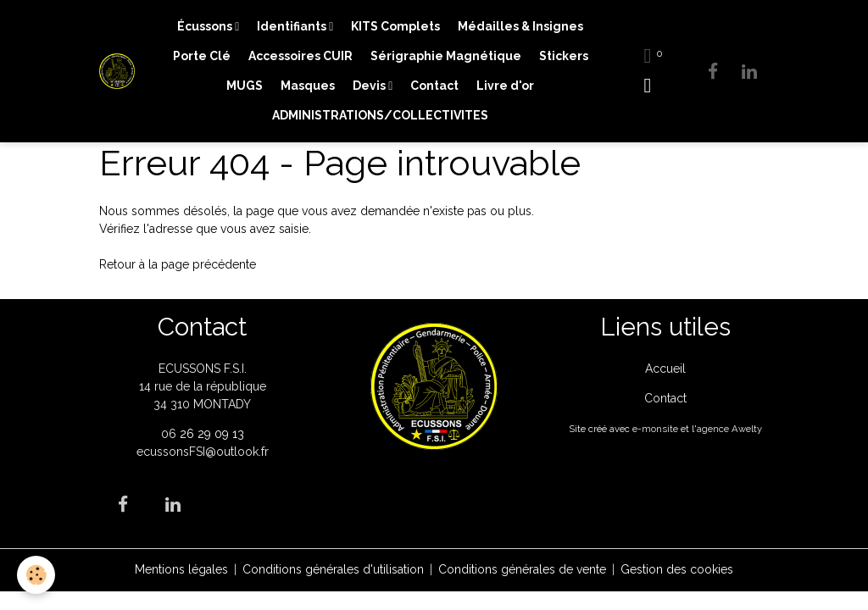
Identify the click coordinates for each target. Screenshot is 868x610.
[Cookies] (36, 575)
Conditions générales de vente (522, 569)
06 (170, 434)
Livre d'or (505, 86)
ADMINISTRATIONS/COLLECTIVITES (380, 115)
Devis (370, 86)
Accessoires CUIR (300, 56)
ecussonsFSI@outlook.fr (203, 452)
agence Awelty (729, 429)
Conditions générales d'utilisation (333, 569)
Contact (434, 86)
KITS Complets (395, 26)
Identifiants (293, 26)
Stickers (564, 56)
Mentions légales (181, 569)
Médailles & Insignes (520, 26)
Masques (308, 86)
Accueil (665, 369)
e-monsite (655, 429)
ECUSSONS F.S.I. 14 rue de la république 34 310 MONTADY (203, 386)
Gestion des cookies (677, 569)
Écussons (206, 26)
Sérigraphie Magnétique (446, 56)
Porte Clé (202, 56)
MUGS (245, 86)
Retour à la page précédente (178, 264)
